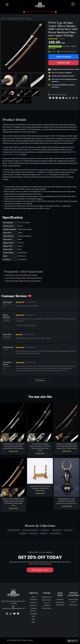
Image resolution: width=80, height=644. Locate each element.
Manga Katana (68, 530)
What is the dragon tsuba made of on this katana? (23, 281)
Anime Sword (73, 605)
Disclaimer (60, 599)
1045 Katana (45, 530)
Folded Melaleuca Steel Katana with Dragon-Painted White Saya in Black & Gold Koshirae (13, 446)
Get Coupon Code (40, 570)
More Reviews (40, 380)
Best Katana (45, 175)
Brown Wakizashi (55, 533)
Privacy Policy (47, 608)
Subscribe (33, 605)
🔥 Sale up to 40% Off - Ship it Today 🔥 (40, 12)
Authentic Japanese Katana (31, 530)
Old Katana (23, 533)
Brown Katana (56, 530)
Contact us (33, 602)
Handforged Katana (14, 530)
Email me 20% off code (59, 94)
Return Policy (47, 600)
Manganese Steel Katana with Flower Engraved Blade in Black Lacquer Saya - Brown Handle (67, 446)
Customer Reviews (33, 610)
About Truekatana (33, 598)
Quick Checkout (64, 57)
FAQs (33, 619)
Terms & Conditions (47, 604)
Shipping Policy (47, 597)
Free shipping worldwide (67, 52)
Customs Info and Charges (60, 604)
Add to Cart (64, 63)
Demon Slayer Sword (73, 601)
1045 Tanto (44, 533)
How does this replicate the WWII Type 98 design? (24, 278)
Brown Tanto (33, 533)
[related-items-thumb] (13, 422)
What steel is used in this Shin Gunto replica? (21, 275)
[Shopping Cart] (73, 4)
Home (3, 19)
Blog (33, 622)
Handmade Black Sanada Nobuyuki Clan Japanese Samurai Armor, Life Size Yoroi (67, 501)
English (72, 641)
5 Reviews (62, 39)
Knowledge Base (33, 615)
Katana (29, 19)
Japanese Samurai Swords (16, 19)
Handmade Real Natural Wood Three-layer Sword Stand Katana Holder (40, 488)
